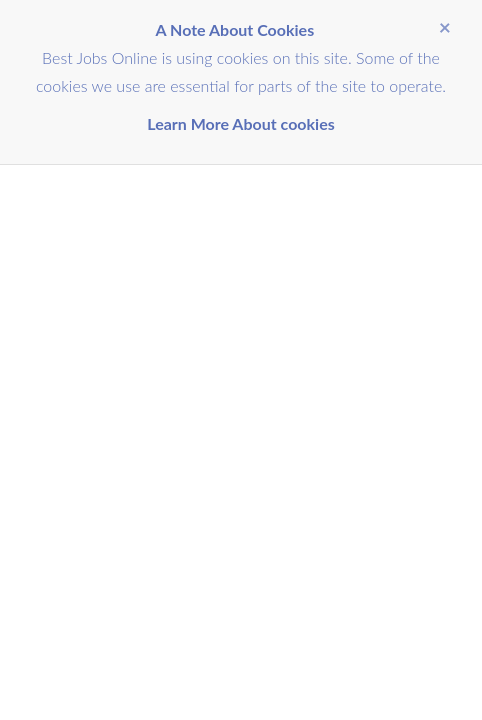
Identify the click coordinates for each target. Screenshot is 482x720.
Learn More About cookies (241, 123)
